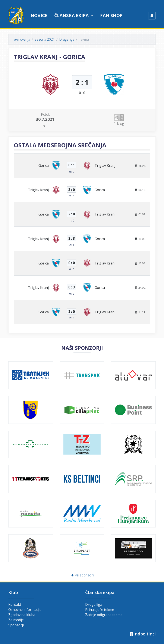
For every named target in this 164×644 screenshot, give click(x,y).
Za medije (16, 620)
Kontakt (15, 604)
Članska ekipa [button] (72, 15)
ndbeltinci (142, 634)
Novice (39, 15)
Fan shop (111, 15)
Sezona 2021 (45, 39)
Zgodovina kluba (22, 615)
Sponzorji (16, 625)
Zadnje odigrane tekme (104, 615)
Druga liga (67, 39)
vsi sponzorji (82, 575)
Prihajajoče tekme (100, 610)
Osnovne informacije (25, 610)
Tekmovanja (21, 39)
